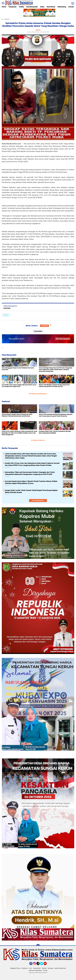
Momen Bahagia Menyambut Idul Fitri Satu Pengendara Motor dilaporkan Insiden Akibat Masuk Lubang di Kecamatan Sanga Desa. (56, 370)
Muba (42, 7)
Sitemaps (50, 968)
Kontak (45, 970)
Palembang (62, 7)
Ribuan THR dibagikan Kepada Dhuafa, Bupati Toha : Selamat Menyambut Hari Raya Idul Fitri (54, 386)
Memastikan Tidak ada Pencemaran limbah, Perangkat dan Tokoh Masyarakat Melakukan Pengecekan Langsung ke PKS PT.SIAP (30, 473)
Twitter (42, 964)
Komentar (38, 331)
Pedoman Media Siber (35, 970)
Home (4, 7)
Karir (30, 968)
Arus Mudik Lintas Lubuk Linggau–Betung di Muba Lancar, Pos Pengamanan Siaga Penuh (19, 386)
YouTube (47, 964)
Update (44, 326)
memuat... (7, 308)
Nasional (6, 401)
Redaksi (44, 968)
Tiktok (39, 964)
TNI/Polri (6, 315)
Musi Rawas (51, 7)
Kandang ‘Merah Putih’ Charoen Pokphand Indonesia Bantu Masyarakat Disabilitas (55, 432)
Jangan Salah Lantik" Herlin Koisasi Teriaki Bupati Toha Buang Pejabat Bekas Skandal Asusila (31, 491)
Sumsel (71, 7)
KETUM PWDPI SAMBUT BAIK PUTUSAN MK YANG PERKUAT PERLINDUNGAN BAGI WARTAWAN (17, 415)
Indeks (21, 7)
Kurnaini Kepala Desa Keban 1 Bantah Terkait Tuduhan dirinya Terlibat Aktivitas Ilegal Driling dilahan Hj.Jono (31, 482)
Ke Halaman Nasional (38, 440)
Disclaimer (25, 968)
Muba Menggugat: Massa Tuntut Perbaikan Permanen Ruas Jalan (18, 369)
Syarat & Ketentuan (60, 968)
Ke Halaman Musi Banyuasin (38, 394)
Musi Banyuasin (32, 7)
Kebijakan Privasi (15, 968)
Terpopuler (13, 7)
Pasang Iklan (37, 968)
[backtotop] (38, 946)
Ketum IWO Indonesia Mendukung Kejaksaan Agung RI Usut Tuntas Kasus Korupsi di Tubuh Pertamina (56, 415)
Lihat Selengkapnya (38, 500)
